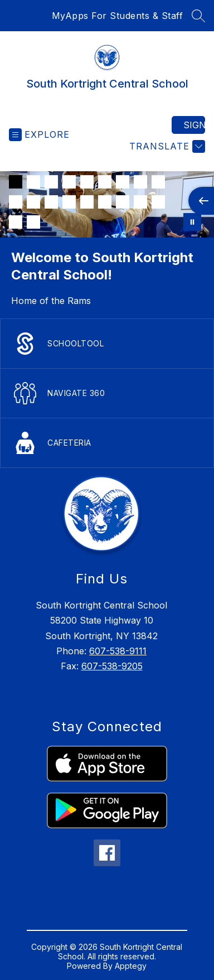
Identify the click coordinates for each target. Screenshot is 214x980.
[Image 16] (123, 202)
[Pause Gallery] (192, 222)
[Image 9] (158, 182)
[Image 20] (33, 222)
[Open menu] (39, 135)
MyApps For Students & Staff (118, 16)
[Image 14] (87, 202)
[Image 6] (105, 182)
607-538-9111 (118, 651)
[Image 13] (69, 202)
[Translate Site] (166, 146)
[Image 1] (16, 182)
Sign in (194, 125)
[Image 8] (140, 182)
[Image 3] (51, 182)
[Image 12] (51, 202)
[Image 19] (16, 222)
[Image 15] (105, 202)
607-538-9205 (112, 666)
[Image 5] (87, 182)
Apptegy (131, 966)
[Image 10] (16, 202)
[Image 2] (33, 182)
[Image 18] (158, 202)
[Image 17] (140, 202)
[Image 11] (33, 202)
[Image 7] (123, 182)
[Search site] (198, 16)
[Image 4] (69, 182)
